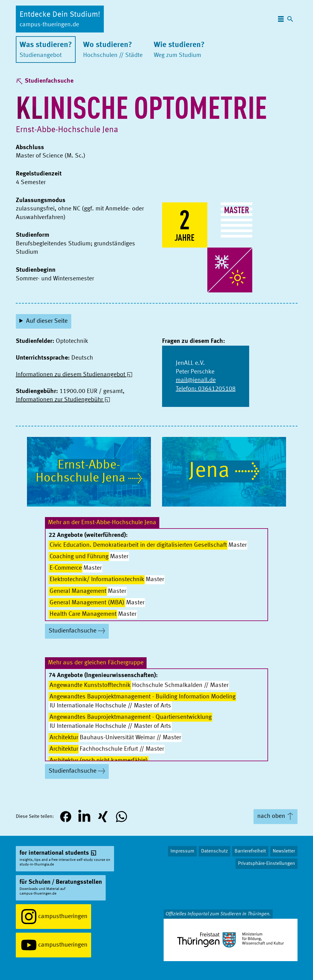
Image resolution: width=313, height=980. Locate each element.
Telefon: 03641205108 (206, 389)
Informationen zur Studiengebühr (59, 400)
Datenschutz (214, 851)
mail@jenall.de (196, 380)
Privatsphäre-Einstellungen (267, 864)
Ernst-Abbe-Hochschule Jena (67, 130)
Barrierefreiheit (250, 851)
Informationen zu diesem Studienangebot (71, 375)
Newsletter (284, 851)
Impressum (182, 851)
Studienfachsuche (49, 81)
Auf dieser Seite (47, 321)
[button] (66, 817)
